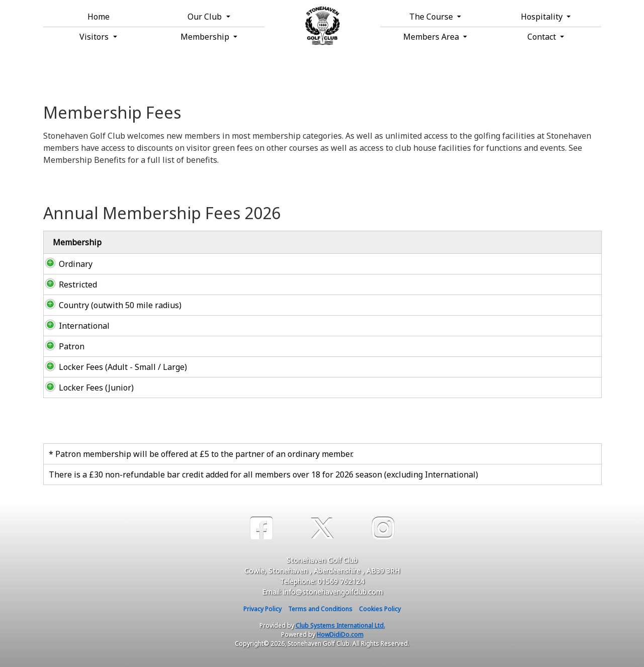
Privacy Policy (262, 609)
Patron (62, 346)
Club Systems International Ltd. (340, 626)
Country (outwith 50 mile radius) (111, 305)
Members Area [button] (432, 37)
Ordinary (66, 264)
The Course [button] (432, 17)
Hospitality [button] (543, 17)
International (74, 326)
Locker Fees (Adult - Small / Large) (113, 367)
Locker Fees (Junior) (86, 388)
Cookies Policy (380, 609)
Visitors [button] (95, 37)
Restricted (68, 284)
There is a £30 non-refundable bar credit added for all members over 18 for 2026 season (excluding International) (263, 474)
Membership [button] (206, 37)
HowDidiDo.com (340, 635)
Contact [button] (543, 37)
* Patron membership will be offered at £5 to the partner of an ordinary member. (201, 454)
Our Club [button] (206, 17)
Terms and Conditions (320, 609)
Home (99, 17)
